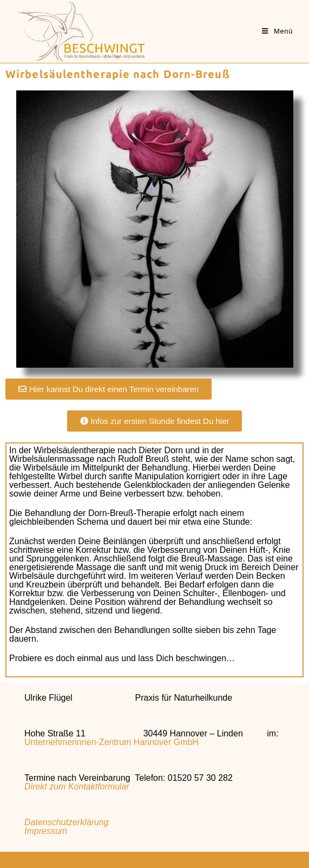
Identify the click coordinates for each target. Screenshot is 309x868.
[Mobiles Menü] (277, 31)
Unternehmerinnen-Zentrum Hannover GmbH (111, 742)
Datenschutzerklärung (69, 822)
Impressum (46, 831)
